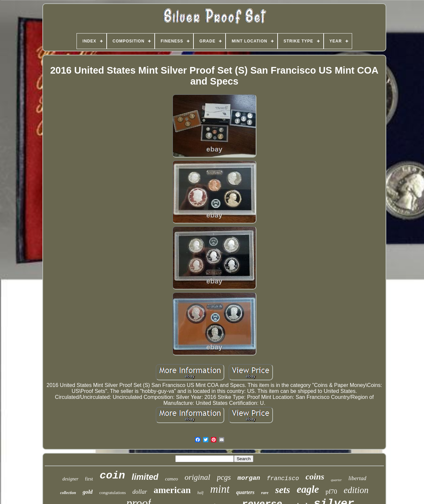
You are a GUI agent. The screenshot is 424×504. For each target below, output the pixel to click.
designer (70, 479)
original (197, 477)
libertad (357, 478)
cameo (171, 479)
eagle (308, 489)
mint (220, 489)
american (172, 490)
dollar (140, 492)
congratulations (113, 493)
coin (112, 476)
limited (145, 477)
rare (265, 493)
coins (315, 477)
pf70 (331, 492)
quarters (245, 492)
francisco (283, 478)
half (201, 493)
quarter (336, 480)
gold (87, 492)
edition (356, 490)
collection (68, 493)
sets (283, 490)
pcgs (224, 477)
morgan (249, 478)
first (89, 479)
